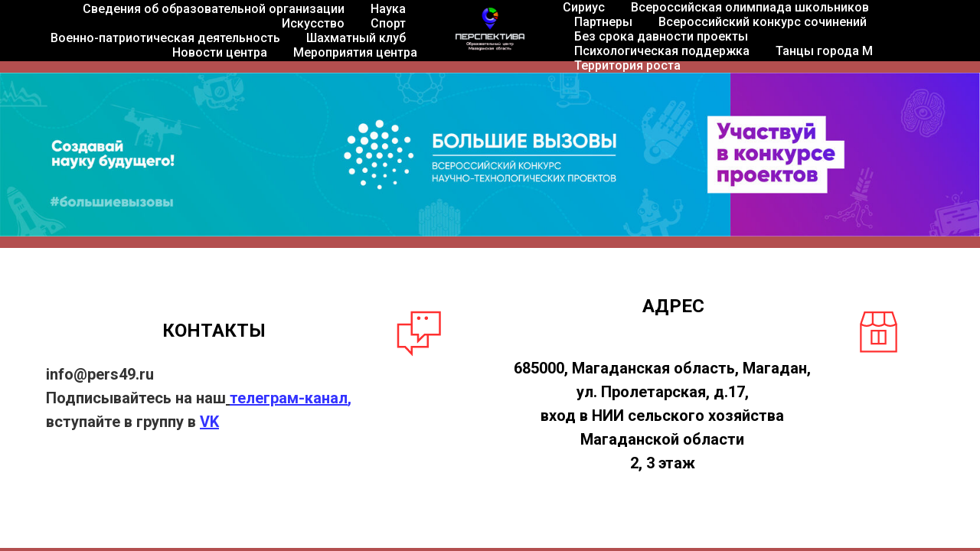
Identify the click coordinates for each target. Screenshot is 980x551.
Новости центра (220, 52)
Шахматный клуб (356, 38)
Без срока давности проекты (661, 36)
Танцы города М (824, 51)
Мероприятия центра (355, 52)
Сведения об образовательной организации (214, 9)
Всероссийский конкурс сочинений (763, 22)
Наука (388, 9)
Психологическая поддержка (662, 51)
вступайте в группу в (123, 422)
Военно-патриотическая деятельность (165, 38)
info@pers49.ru (100, 374)
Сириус (584, 7)
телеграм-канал (289, 398)
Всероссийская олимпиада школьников (750, 7)
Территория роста (627, 65)
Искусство (313, 23)
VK (209, 422)
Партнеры (603, 22)
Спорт (388, 23)
